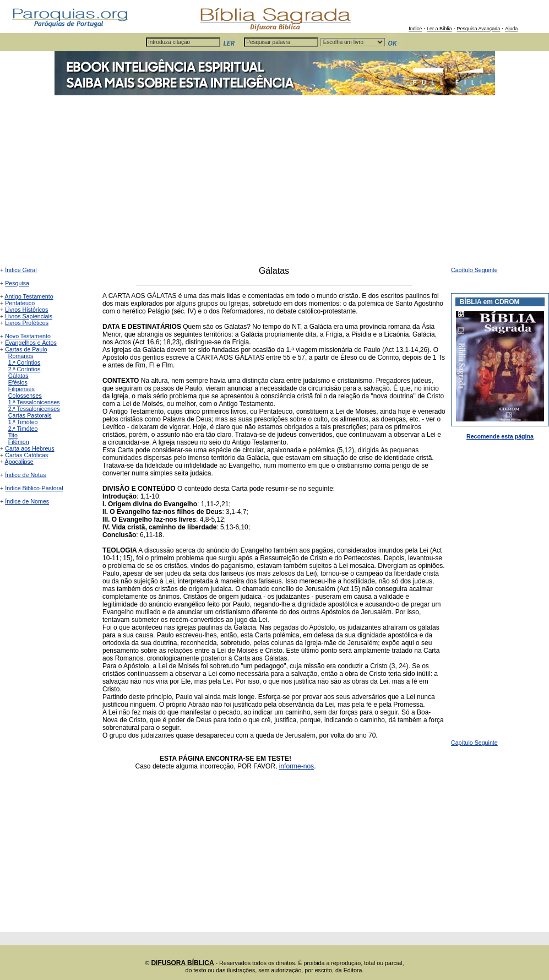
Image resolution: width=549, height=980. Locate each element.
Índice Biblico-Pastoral (34, 488)
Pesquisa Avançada (478, 29)
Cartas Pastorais (30, 415)
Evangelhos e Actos (31, 343)
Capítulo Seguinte (474, 270)
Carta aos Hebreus (29, 448)
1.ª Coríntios (24, 362)
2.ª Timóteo (23, 429)
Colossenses (25, 396)
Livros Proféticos (27, 323)
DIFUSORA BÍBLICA (182, 963)
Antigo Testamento (29, 296)
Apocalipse (19, 462)
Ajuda (511, 29)
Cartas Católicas (26, 455)
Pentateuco (20, 303)
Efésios (18, 382)
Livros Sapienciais (29, 316)
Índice (415, 29)
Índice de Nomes (27, 501)
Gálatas (18, 376)
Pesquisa (17, 283)
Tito (13, 435)
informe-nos (297, 766)
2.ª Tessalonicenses (34, 409)
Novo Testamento (28, 336)
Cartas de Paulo (26, 349)
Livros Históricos (26, 310)
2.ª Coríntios (24, 369)
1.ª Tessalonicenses (34, 402)
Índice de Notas (25, 475)
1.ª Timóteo (23, 422)
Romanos (21, 356)
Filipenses (21, 389)
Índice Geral (21, 270)
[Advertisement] (274, 183)
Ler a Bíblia (439, 29)
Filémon (19, 442)
